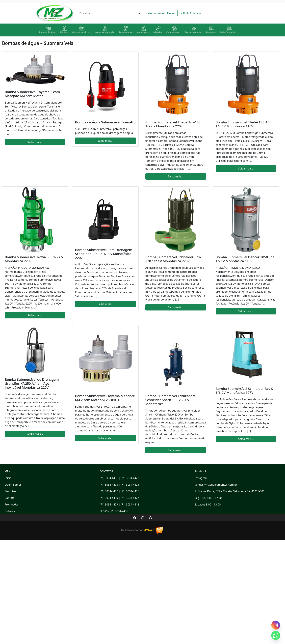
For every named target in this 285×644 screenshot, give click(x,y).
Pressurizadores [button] (193, 30)
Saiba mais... (35, 142)
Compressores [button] (174, 30)
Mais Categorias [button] (228, 30)
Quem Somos (13, 485)
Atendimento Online (161, 13)
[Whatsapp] (276, 635)
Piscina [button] (64, 30)
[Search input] (108, 13)
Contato (10, 498)
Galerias (10, 511)
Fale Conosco (191, 13)
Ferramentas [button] (126, 30)
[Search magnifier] (139, 13)
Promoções (12, 504)
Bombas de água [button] (48, 30)
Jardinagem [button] (143, 30)
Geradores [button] (211, 30)
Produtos (10, 491)
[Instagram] (276, 625)
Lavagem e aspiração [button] (104, 30)
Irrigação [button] (157, 30)
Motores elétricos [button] (81, 30)
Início (8, 478)
